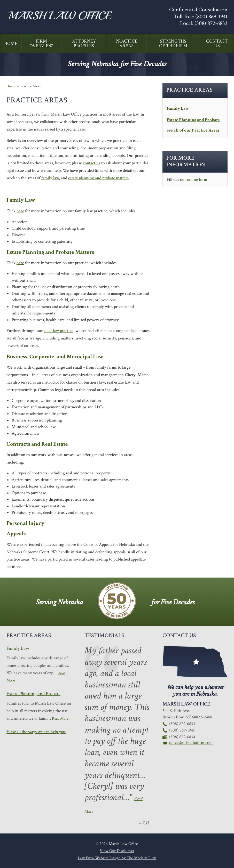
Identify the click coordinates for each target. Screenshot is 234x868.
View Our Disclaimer (117, 851)
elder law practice (58, 331)
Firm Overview (41, 43)
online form (197, 180)
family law (50, 178)
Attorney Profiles (84, 43)
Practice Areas (126, 43)
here (20, 211)
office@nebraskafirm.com (191, 743)
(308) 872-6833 (211, 23)
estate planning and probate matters (98, 178)
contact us (92, 163)
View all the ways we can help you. (36, 732)
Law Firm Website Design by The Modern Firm (117, 858)
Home (11, 43)
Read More (60, 718)
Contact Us (217, 43)
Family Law (178, 108)
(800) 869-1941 (211, 17)
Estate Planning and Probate (193, 120)
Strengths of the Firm (173, 43)
